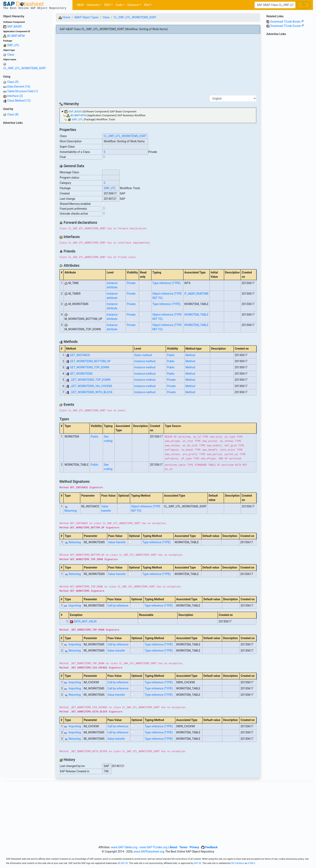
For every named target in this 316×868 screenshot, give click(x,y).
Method (190, 355)
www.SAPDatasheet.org (149, 852)
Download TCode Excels (287, 26)
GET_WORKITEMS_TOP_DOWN (90, 367)
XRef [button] (147, 5)
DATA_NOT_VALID (85, 621)
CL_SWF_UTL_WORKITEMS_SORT (25, 68)
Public (171, 355)
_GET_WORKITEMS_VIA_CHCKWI (91, 386)
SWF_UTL (13, 45)
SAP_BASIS (14, 26)
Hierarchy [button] (93, 5)
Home (64, 17)
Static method (143, 355)
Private (131, 283)
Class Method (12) (19, 101)
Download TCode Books (287, 22)
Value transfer (117, 542)
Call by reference (118, 606)
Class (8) (13, 114)
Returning (71, 511)
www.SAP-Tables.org (124, 847)
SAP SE (124, 863)
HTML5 (251, 863)
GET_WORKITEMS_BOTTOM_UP (90, 361)
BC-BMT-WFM (16, 36)
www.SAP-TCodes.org (154, 847)
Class (11, 55)
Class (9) (13, 82)
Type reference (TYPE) (167, 283)
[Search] (275, 5)
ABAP (80, 5)
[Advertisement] (26, 187)
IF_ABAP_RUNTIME (197, 294)
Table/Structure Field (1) (22, 91)
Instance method (145, 361)
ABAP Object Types (86, 17)
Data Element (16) (19, 87)
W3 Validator (238, 863)
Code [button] (119, 5)
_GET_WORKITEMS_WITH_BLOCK (91, 392)
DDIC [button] (107, 5)
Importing (75, 606)
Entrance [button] (133, 5)
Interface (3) (15, 96)
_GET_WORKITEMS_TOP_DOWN (90, 380)
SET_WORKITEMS (81, 374)
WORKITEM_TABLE (196, 315)
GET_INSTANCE (80, 355)
